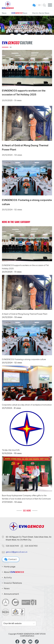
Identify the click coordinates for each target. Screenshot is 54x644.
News (4, 13)
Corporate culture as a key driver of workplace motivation (27, 405)
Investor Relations (13, 583)
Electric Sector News (41, 13)
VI (39, 5)
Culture (17, 43)
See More (27, 510)
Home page (10, 567)
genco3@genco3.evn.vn (17, 552)
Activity (8, 578)
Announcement (11, 594)
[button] (52, 25)
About (14, 572)
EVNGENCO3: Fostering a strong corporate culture (24, 359)
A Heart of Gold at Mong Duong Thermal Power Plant (25, 314)
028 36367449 (12, 546)
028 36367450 (31, 546)
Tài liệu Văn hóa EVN (11, 450)
